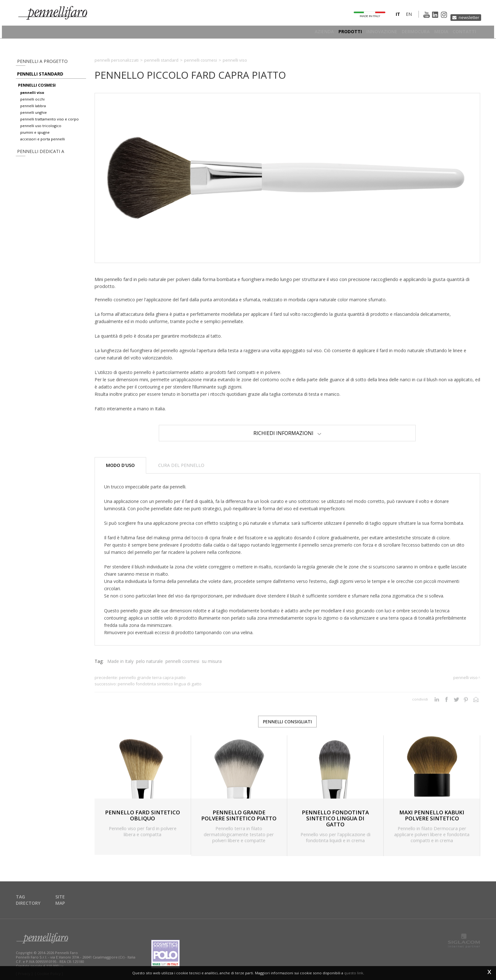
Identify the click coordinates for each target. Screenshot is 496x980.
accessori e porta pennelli (43, 144)
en (398, 17)
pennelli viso (32, 98)
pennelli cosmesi (37, 91)
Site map (70, 897)
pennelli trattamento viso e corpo (50, 124)
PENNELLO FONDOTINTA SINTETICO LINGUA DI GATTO (160, 684)
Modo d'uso (120, 465)
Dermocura (408, 33)
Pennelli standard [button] (37, 77)
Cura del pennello (181, 465)
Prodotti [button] (335, 33)
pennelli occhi (32, 104)
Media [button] (437, 33)
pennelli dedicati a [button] (35, 158)
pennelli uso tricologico (41, 131)
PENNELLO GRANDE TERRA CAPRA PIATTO (152, 677)
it (387, 17)
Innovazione (371, 33)
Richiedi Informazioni (287, 433)
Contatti (464, 33)
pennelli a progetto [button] (37, 61)
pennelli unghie (34, 118)
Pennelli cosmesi (201, 60)
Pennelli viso (235, 60)
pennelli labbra (33, 111)
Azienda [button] (306, 33)
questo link (354, 973)
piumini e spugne (35, 138)
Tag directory (34, 897)
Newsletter (467, 17)
